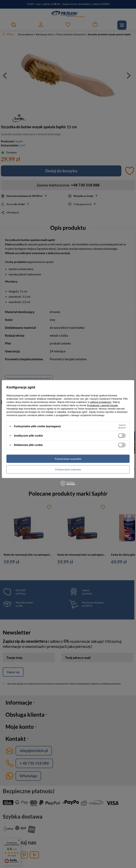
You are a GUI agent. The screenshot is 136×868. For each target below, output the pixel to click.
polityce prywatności (101, 402)
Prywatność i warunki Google (102, 405)
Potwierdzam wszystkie (68, 459)
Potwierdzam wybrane (68, 469)
